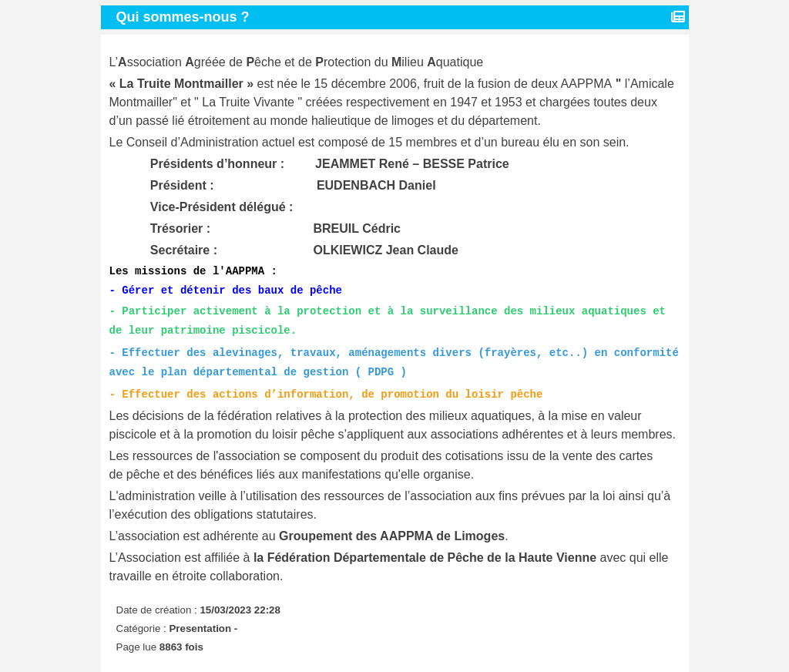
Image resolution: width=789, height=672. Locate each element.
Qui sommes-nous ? (185, 17)
